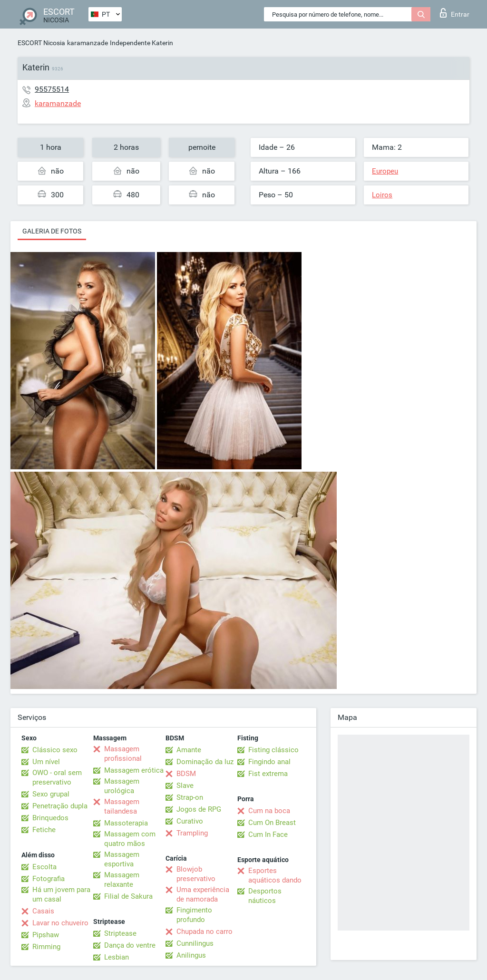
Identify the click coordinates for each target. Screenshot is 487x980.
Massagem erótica (134, 770)
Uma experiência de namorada (203, 894)
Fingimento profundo (194, 915)
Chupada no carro (205, 931)
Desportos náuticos (265, 896)
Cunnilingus (195, 943)
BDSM (186, 774)
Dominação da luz (205, 762)
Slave (185, 786)
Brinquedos (50, 818)
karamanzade (88, 43)
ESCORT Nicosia (41, 43)
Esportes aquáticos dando (275, 875)
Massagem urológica (122, 786)
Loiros (382, 195)
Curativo (190, 821)
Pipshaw (46, 935)
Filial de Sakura (128, 896)
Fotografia (49, 879)
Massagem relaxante (122, 880)
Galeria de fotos (52, 231)
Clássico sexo (55, 750)
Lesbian (117, 957)
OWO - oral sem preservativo (57, 777)
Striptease (120, 933)
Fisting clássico (273, 750)
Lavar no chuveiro (60, 923)
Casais (43, 911)
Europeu (385, 171)
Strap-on (190, 797)
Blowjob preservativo (196, 874)
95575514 (52, 89)
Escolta (44, 867)
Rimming (46, 947)
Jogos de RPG (199, 809)
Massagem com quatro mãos (130, 839)
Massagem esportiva (122, 859)
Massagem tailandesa (122, 806)
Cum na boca (269, 811)
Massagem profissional (123, 754)
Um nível (46, 762)
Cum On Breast (272, 823)
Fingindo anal (269, 762)
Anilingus (191, 955)
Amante (189, 750)
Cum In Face (268, 834)
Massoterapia (126, 823)
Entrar (455, 13)
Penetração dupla (60, 806)
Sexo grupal (51, 794)
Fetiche (44, 830)
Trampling (192, 833)
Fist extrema (268, 774)
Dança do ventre (130, 945)
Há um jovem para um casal (61, 894)
